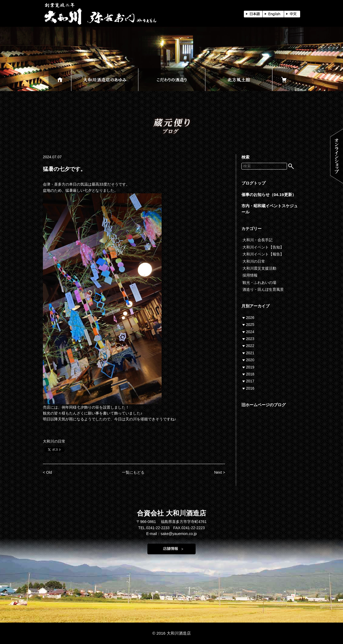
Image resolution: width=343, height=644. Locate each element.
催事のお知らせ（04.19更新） (269, 195)
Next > (220, 472)
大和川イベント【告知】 (263, 247)
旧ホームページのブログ (264, 405)
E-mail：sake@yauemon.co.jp (172, 534)
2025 (250, 325)
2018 (250, 374)
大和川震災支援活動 (259, 268)
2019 (250, 367)
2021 (250, 353)
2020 (250, 360)
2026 (250, 318)
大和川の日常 (54, 441)
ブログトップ (253, 183)
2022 (250, 346)
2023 (250, 339)
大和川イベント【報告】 (263, 254)
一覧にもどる (133, 472)
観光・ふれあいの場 (259, 283)
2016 (250, 388)
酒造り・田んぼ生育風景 (263, 289)
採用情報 (250, 275)
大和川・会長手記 (258, 240)
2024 (250, 332)
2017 (250, 381)
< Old (47, 472)
